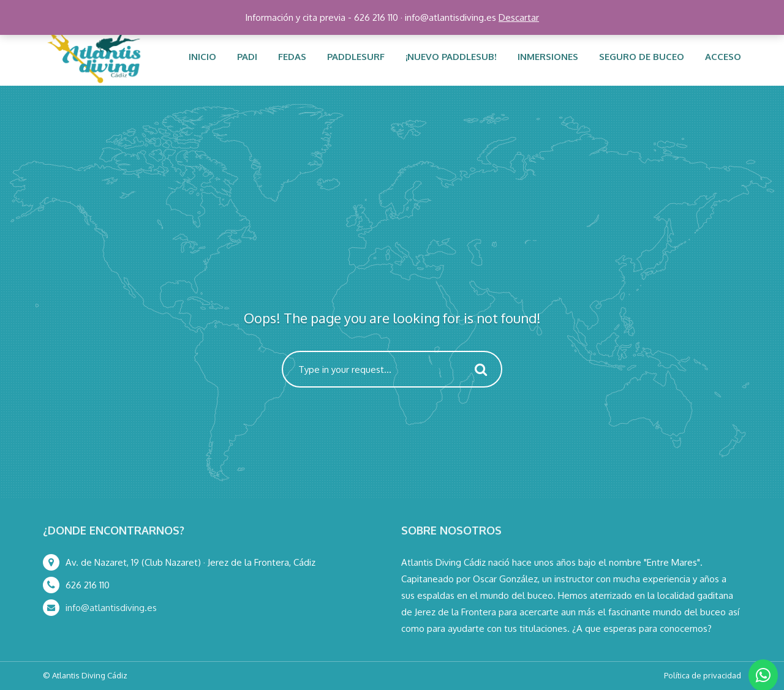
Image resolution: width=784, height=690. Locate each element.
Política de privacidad (703, 675)
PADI (247, 57)
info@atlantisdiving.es (111, 608)
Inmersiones (548, 57)
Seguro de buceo (642, 57)
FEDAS (292, 57)
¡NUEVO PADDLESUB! (451, 57)
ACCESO (723, 57)
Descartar (519, 17)
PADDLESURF (356, 57)
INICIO (202, 57)
